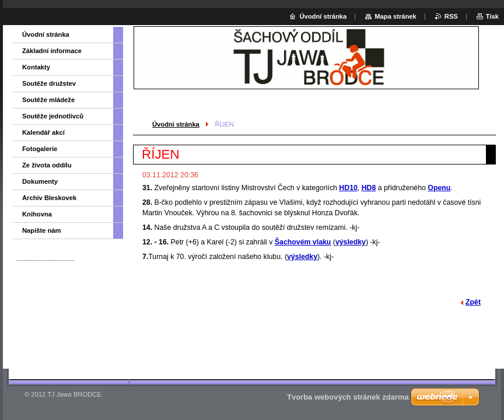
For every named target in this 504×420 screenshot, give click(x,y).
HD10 (348, 188)
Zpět (473, 302)
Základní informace (52, 51)
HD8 (369, 188)
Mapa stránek (395, 16)
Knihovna (37, 214)
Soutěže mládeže (48, 100)
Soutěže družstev (49, 83)
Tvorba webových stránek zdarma (348, 397)
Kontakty (36, 67)
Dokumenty (40, 181)
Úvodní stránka (176, 124)
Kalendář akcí (43, 132)
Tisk (492, 16)
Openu (439, 188)
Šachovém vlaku (303, 242)
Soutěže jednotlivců (53, 116)
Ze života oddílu (47, 165)
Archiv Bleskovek (49, 198)
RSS (451, 16)
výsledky (351, 242)
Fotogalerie (40, 149)
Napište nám (42, 230)
